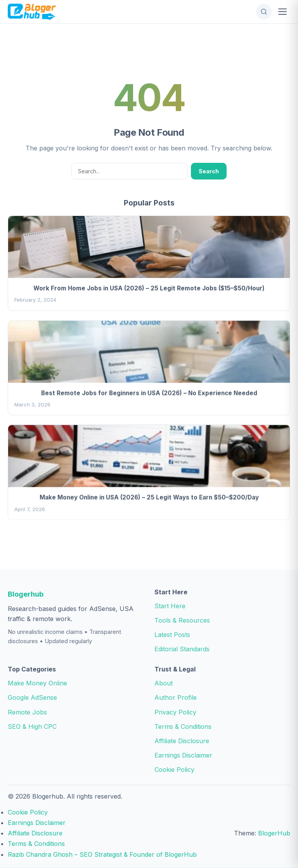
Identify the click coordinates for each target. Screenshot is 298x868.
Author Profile (176, 697)
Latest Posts (172, 635)
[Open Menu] (282, 12)
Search (209, 171)
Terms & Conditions (183, 726)
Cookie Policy (174, 770)
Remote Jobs (27, 712)
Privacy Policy (175, 712)
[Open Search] (264, 12)
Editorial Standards (182, 649)
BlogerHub (274, 833)
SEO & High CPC (32, 726)
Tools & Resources (182, 620)
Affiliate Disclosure (182, 741)
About (164, 683)
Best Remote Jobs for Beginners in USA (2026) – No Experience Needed (149, 394)
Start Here (170, 606)
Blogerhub (26, 594)
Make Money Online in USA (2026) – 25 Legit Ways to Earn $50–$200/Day (149, 498)
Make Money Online (37, 683)
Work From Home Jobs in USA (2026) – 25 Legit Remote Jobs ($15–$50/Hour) (149, 288)
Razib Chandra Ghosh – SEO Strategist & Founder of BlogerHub (102, 854)
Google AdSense (32, 697)
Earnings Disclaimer (183, 755)
